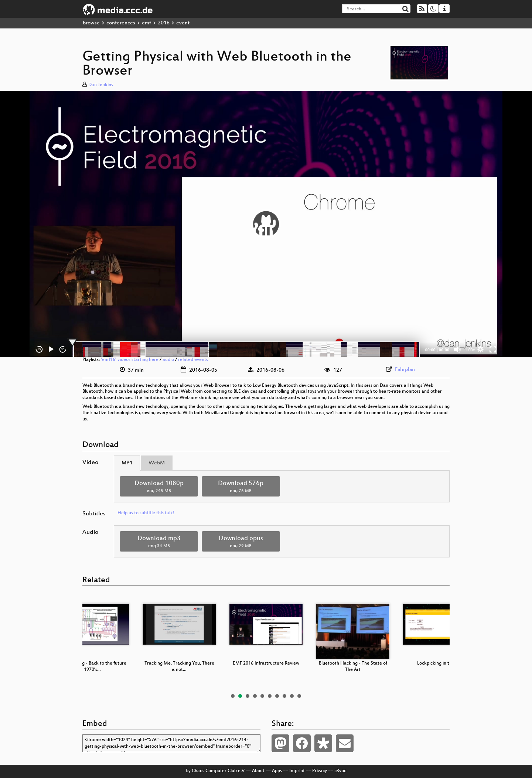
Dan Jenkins (101, 85)
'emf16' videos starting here (130, 360)
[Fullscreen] (493, 349)
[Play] (51, 349)
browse (91, 23)
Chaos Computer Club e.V (218, 771)
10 (299, 696)
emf (146, 23)
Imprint (297, 771)
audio (168, 360)
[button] (266, 224)
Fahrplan (405, 370)
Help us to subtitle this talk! (146, 513)
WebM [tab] (157, 463)
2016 (164, 23)
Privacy (320, 771)
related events (193, 360)
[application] (266, 224)
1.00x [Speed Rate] (470, 350)
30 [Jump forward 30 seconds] (63, 349)
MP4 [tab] (127, 463)
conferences (121, 23)
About (258, 771)
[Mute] (457, 349)
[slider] (246, 349)
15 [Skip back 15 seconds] (39, 349)
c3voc (340, 771)
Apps (277, 771)
